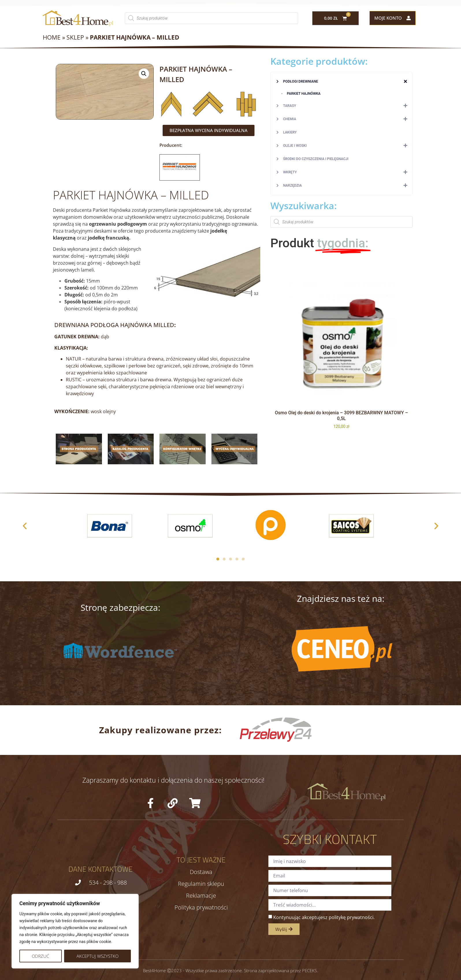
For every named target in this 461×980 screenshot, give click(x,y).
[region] (75, 931)
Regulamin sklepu (201, 884)
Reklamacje (201, 896)
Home (52, 37)
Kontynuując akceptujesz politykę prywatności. (324, 917)
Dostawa (201, 872)
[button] (144, 74)
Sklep (75, 37)
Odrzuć (40, 956)
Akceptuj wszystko (97, 956)
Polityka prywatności (201, 907)
